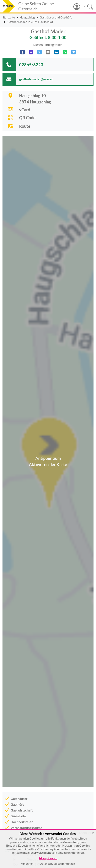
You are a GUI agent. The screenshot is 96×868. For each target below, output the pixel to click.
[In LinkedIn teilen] (57, 52)
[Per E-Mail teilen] (48, 52)
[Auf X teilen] (39, 52)
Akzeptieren (48, 858)
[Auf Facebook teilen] (22, 52)
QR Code (27, 118)
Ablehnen (27, 864)
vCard (25, 110)
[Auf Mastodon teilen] (31, 52)
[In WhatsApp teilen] (65, 52)
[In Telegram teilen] (74, 52)
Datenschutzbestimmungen (57, 864)
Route (25, 126)
